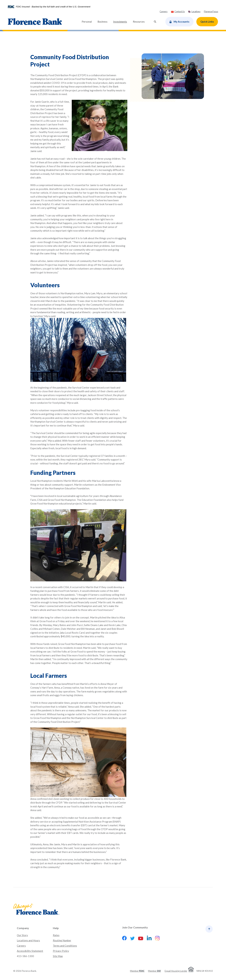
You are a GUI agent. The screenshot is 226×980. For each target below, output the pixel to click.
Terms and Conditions (65, 946)
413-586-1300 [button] (25, 956)
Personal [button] (87, 22)
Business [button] (102, 22)
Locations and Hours (28, 940)
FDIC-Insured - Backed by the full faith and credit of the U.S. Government (53, 7)
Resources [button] (139, 22)
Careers (21, 946)
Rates (56, 935)
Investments (122, 21)
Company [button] (23, 928)
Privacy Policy (61, 951)
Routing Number (62, 940)
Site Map (58, 956)
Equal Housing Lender (176, 971)
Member (137, 971)
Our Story (22, 935)
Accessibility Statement (30, 951)
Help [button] (56, 928)
